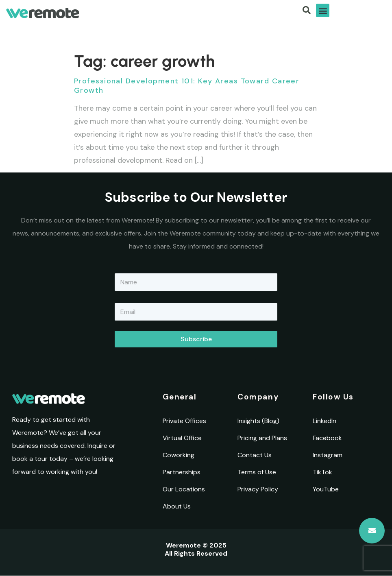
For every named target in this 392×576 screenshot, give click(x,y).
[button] (323, 10)
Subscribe (196, 339)
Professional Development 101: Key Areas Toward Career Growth (187, 86)
